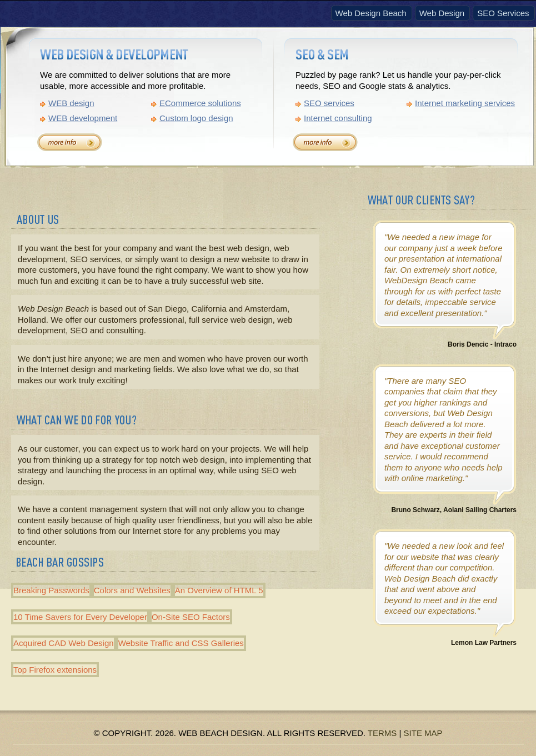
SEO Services (503, 13)
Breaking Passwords (51, 590)
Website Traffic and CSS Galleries (181, 643)
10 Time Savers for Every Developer (80, 617)
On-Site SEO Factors (191, 617)
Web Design (442, 13)
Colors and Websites (132, 590)
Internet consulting (338, 118)
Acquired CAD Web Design (64, 643)
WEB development (83, 118)
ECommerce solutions (200, 103)
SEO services (329, 103)
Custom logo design (196, 118)
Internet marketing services (465, 103)
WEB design (71, 103)
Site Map (423, 733)
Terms (382, 733)
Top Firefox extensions (55, 670)
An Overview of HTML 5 (219, 590)
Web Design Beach (371, 13)
